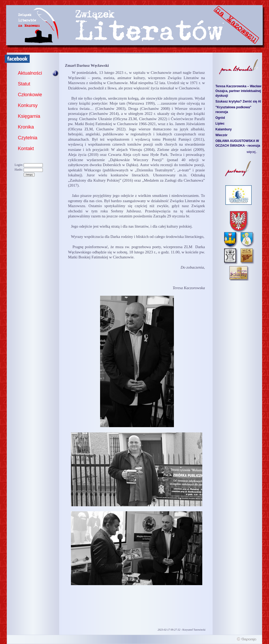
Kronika (26, 127)
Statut (24, 84)
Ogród (220, 118)
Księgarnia (29, 116)
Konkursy (28, 105)
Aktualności (30, 73)
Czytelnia (28, 138)
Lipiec (220, 124)
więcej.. (252, 152)
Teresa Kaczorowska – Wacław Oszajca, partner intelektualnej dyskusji (238, 91)
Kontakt (26, 149)
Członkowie (30, 95)
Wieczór (221, 135)
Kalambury (224, 129)
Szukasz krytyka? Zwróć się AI (238, 101)
